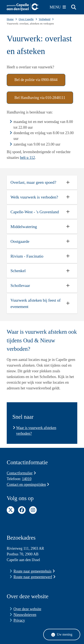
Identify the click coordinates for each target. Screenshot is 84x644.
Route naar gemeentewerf (34, 577)
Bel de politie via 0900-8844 (36, 80)
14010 (27, 479)
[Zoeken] (73, 7)
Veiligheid (44, 19)
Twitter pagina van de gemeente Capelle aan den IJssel (10, 510)
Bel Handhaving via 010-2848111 (40, 98)
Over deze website (27, 609)
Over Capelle (26, 19)
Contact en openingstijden (28, 485)
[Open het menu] (58, 7)
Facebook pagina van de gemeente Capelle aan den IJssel (22, 510)
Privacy (19, 620)
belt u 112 (27, 158)
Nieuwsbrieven (25, 615)
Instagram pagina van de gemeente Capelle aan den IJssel (33, 510)
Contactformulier (21, 473)
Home (10, 19)
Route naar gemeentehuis (34, 571)
